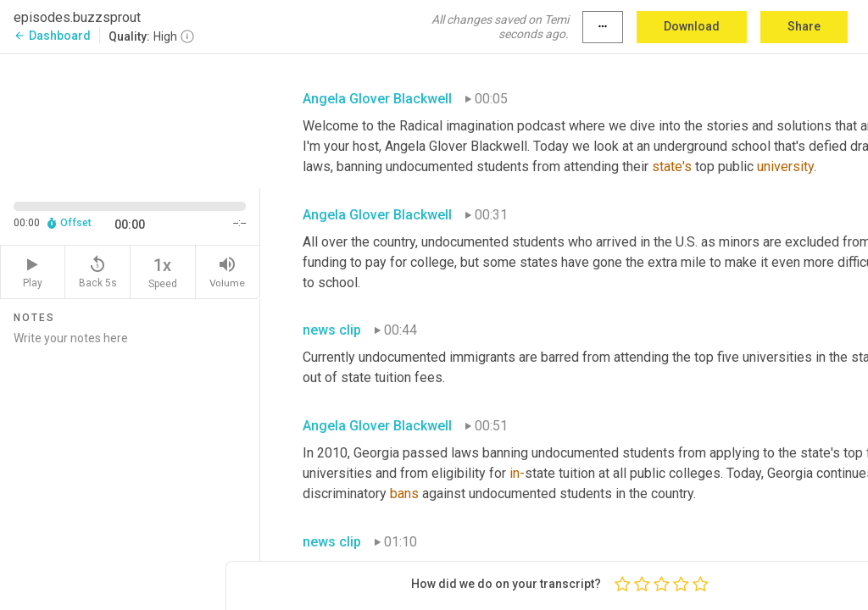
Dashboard (52, 36)
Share (804, 26)
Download (692, 26)
